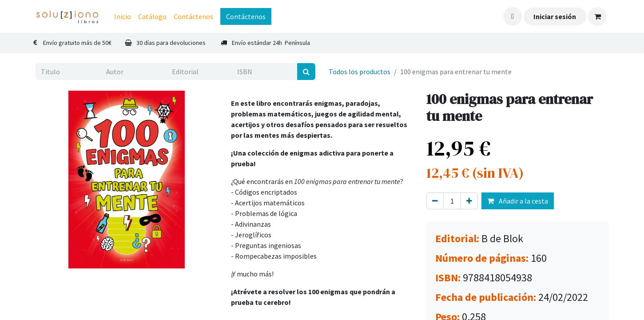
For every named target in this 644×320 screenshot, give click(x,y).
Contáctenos (246, 16)
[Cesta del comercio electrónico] (597, 16)
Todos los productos (360, 72)
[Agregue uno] (469, 201)
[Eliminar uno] (435, 201)
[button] (513, 16)
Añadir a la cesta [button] (518, 201)
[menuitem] (123, 16)
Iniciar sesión (555, 16)
